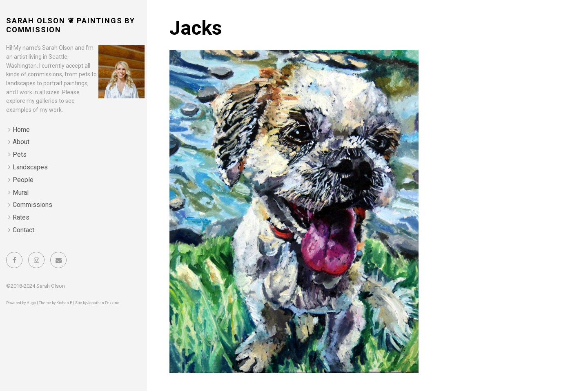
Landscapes (30, 167)
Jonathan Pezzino (103, 303)
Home (21, 130)
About (21, 142)
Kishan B (64, 303)
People (23, 180)
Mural (21, 192)
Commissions (32, 205)
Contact (23, 230)
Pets (20, 154)
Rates (21, 217)
